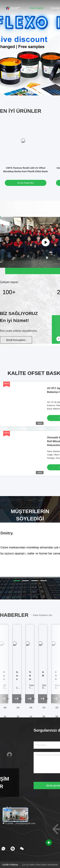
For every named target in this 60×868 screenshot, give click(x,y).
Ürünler (55, 8)
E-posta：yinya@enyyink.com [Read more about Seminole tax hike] (19, 823)
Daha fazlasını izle (41, 615)
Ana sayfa (37, 8)
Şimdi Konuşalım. (16, 340)
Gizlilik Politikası (10, 865)
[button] (17, 581)
